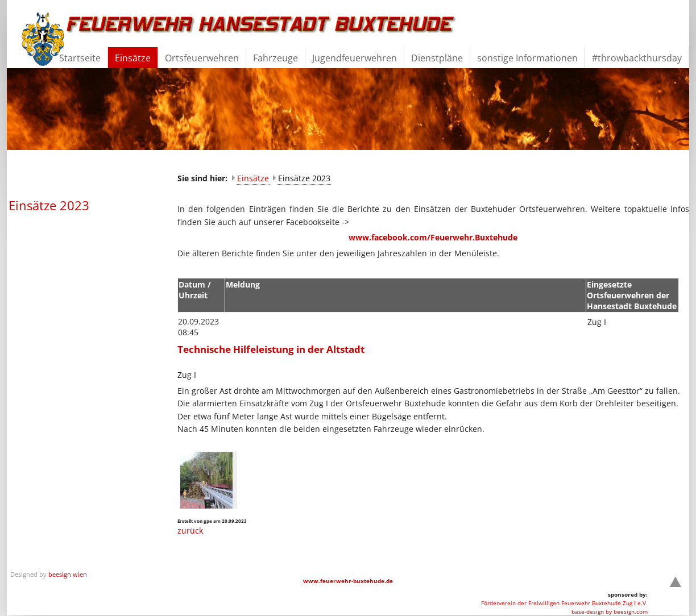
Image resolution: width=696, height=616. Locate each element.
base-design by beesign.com (610, 611)
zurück (190, 530)
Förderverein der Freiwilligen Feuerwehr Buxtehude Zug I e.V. (564, 603)
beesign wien (68, 574)
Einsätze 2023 (304, 178)
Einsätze (253, 178)
